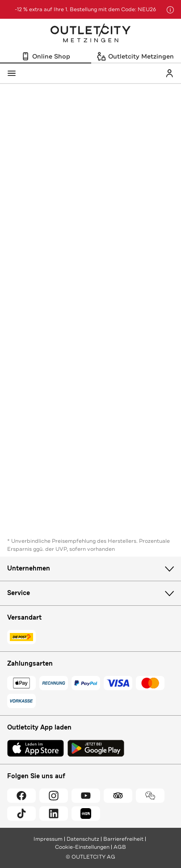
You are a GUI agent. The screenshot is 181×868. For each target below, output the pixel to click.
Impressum (48, 839)
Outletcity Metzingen (91, 34)
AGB (120, 847)
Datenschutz (83, 839)
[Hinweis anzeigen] (170, 10)
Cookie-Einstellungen (82, 847)
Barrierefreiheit (123, 839)
